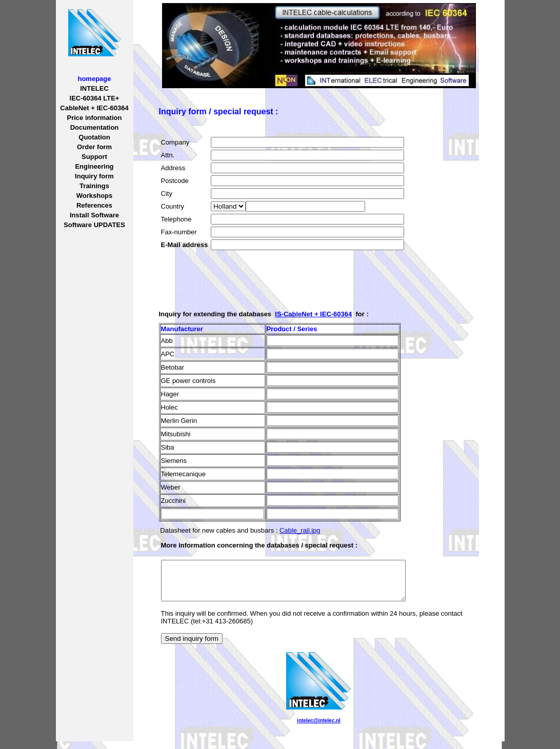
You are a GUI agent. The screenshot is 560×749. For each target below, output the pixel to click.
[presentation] (239, 272)
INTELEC (94, 88)
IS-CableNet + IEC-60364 (313, 314)
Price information (95, 118)
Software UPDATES (94, 225)
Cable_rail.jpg (300, 530)
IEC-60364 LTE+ (95, 98)
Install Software (94, 215)
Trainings (94, 186)
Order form (94, 147)
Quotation (94, 137)
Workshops (95, 196)
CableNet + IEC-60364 (94, 108)
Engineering (94, 166)
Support (94, 157)
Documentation (95, 127)
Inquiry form (94, 176)
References (94, 205)
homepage (94, 79)
